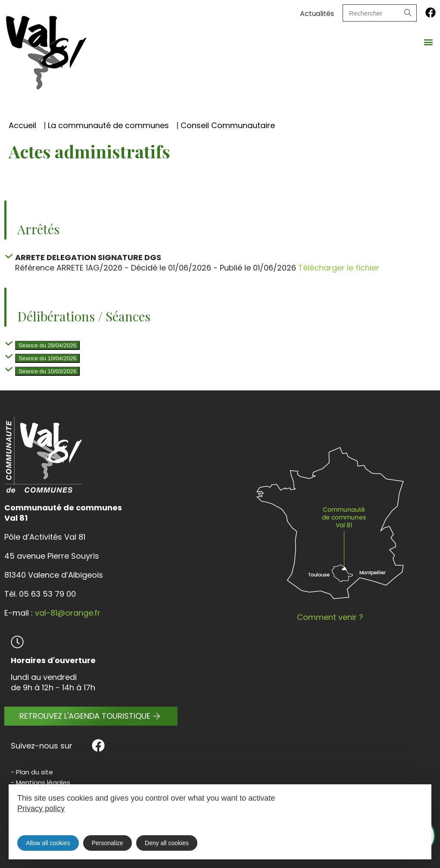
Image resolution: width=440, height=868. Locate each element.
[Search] (408, 13)
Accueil (22, 125)
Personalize (108, 843)
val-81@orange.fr (68, 613)
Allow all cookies (48, 843)
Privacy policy (41, 808)
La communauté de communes (108, 125)
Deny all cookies (167, 843)
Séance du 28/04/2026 (47, 345)
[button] (429, 42)
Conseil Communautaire (228, 125)
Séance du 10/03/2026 (47, 371)
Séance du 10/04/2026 (47, 358)
